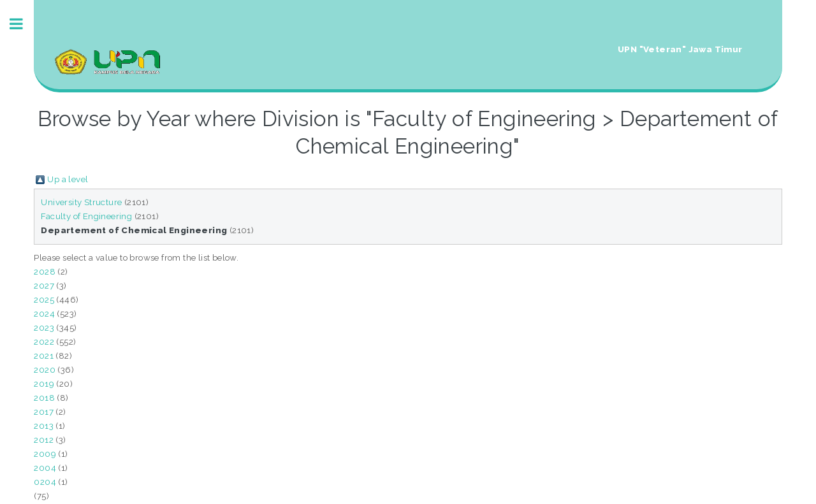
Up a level (68, 179)
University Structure (81, 202)
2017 (44, 412)
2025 (44, 299)
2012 (44, 440)
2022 (44, 342)
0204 (45, 482)
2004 (45, 468)
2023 (44, 328)
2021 (44, 356)
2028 (45, 271)
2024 (44, 313)
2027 (44, 285)
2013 (44, 426)
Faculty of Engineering (86, 216)
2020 (45, 370)
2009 (45, 454)
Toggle (23, 24)
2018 (44, 398)
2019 (44, 384)
